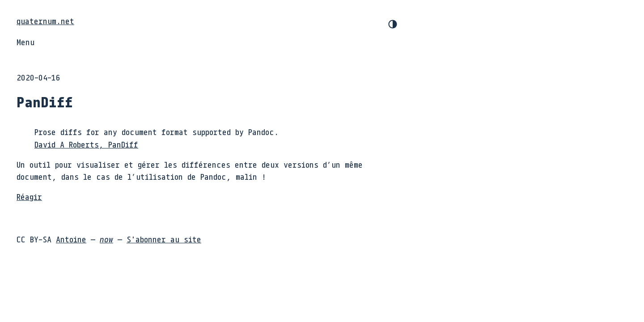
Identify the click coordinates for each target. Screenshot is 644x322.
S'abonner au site (164, 239)
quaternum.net (45, 21)
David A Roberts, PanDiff (86, 144)
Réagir (29, 197)
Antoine (71, 239)
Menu (25, 42)
